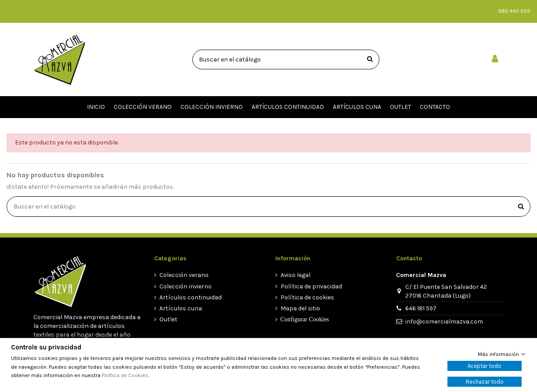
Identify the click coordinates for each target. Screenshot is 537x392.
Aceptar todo (485, 366)
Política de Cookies (125, 375)
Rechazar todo (485, 382)
